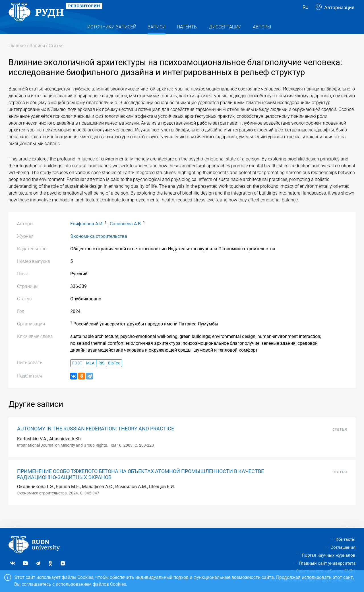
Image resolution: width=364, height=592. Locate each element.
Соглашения (343, 547)
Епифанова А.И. (87, 235)
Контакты (346, 539)
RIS (101, 375)
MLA (90, 375)
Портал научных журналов (329, 555)
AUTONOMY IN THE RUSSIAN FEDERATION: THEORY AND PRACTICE (96, 440)
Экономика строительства (99, 248)
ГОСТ (77, 375)
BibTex (114, 375)
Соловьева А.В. (126, 235)
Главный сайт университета (327, 563)
